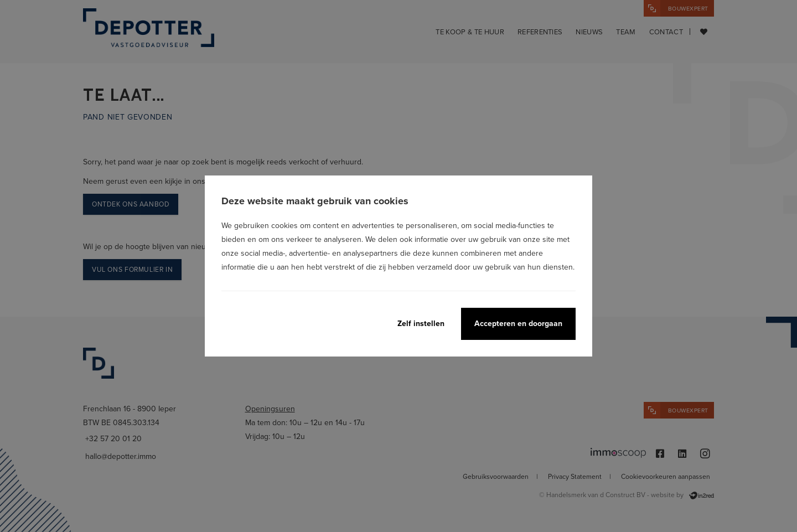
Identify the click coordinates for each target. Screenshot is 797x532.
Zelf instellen (421, 323)
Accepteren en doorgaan (518, 323)
